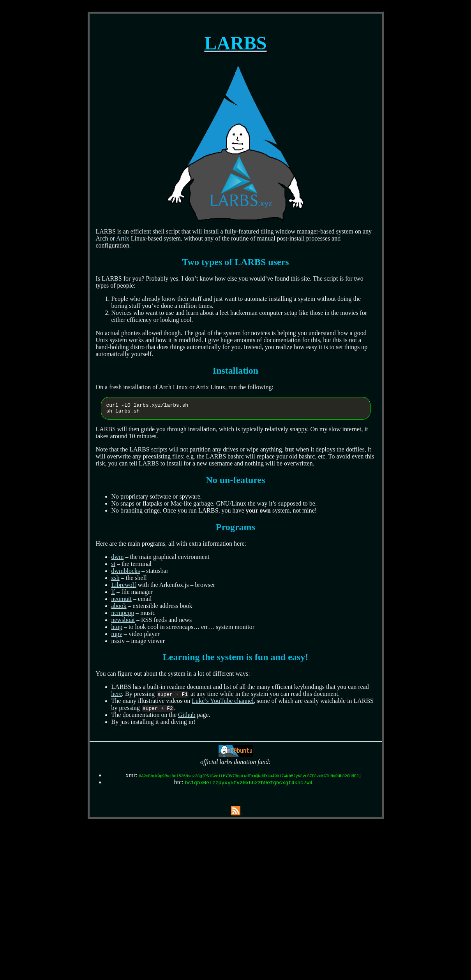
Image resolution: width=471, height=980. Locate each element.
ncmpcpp (123, 615)
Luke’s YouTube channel (223, 703)
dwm (118, 559)
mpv (117, 636)
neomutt (122, 601)
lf (113, 594)
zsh (116, 580)
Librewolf (124, 587)
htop (117, 629)
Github (187, 717)
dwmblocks (126, 573)
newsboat (123, 622)
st (114, 566)
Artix (123, 238)
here (117, 696)
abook (119, 608)
